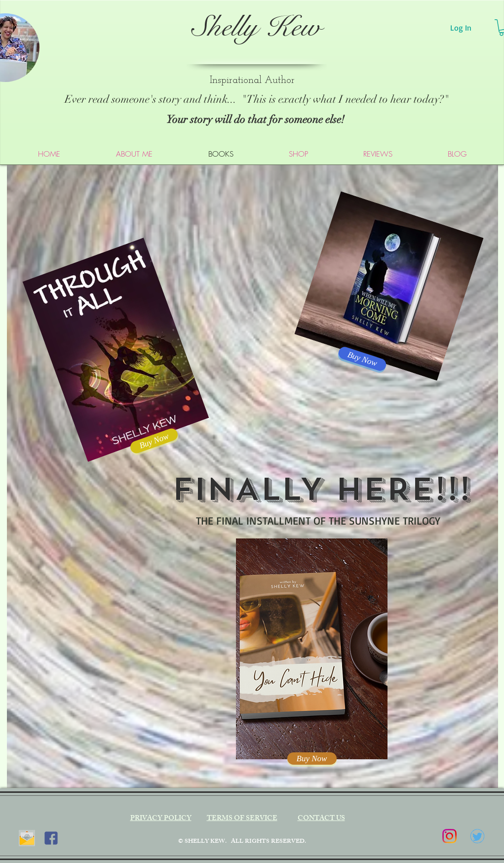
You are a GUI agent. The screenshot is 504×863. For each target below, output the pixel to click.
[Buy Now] (312, 759)
